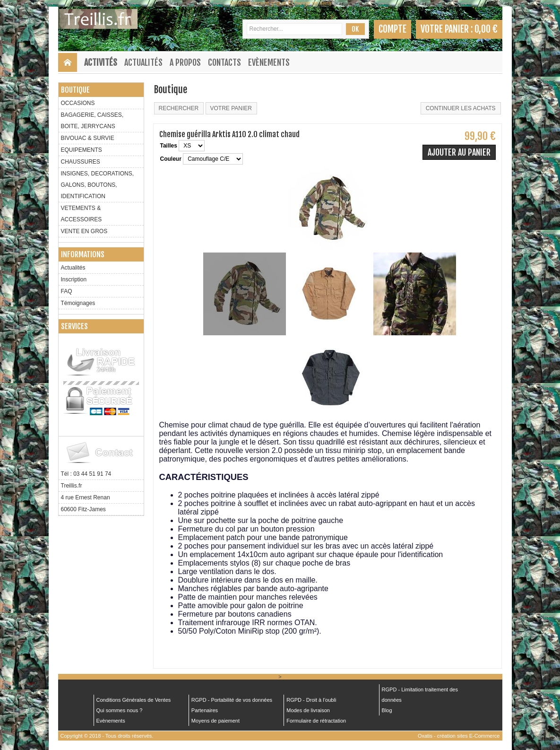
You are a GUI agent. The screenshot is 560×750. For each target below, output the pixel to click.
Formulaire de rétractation (316, 721)
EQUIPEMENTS (82, 150)
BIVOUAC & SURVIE (88, 138)
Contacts (224, 62)
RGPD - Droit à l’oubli (311, 700)
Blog (387, 710)
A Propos (185, 62)
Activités (101, 62)
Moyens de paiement (215, 721)
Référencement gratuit (258, 3)
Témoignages (78, 303)
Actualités (143, 62)
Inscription (74, 279)
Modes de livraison (308, 710)
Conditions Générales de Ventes (134, 700)
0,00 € (486, 29)
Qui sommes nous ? (120, 710)
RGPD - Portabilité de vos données (232, 700)
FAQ (67, 291)
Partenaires (205, 710)
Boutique (75, 90)
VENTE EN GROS (84, 231)
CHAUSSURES (81, 162)
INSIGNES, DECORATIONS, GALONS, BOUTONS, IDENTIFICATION (97, 185)
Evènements (269, 62)
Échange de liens (310, 3)
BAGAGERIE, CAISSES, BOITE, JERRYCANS (92, 121)
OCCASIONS (78, 103)
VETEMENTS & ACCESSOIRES (82, 214)
